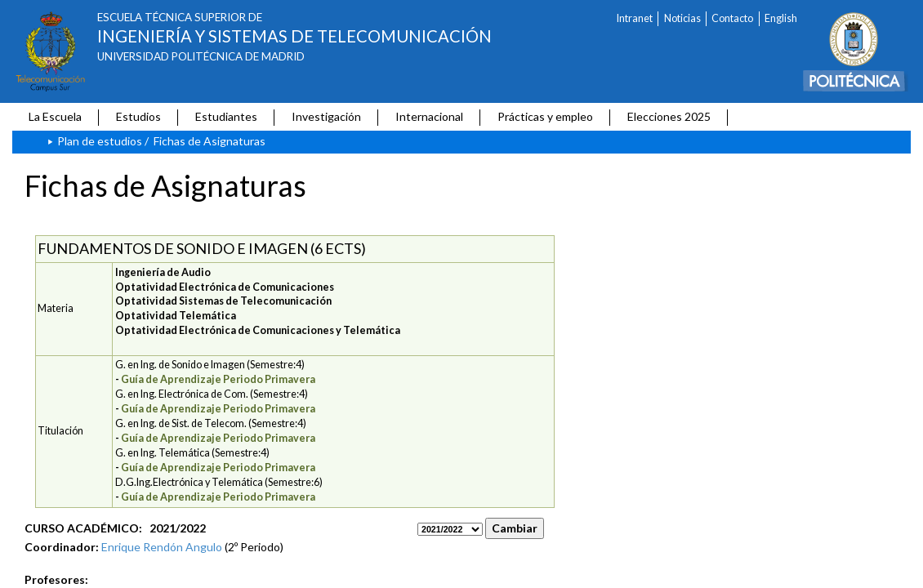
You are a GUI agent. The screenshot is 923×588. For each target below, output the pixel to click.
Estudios (138, 116)
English (781, 18)
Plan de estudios (100, 141)
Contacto (732, 18)
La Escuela (55, 116)
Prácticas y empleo (545, 116)
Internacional (429, 116)
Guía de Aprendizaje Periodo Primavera (218, 379)
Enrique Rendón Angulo (162, 547)
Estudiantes (226, 116)
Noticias (682, 18)
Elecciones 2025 (669, 116)
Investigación (326, 116)
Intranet (635, 18)
